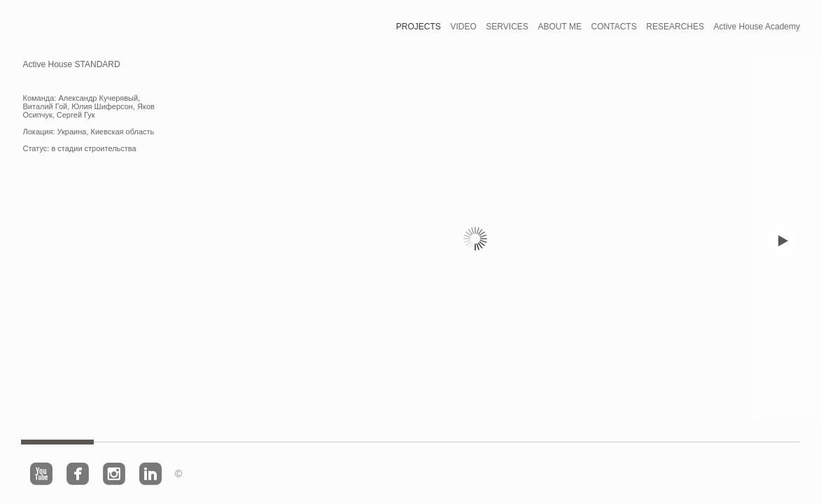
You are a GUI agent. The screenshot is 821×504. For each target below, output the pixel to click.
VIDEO (463, 27)
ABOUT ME (559, 27)
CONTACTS (614, 27)
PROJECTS (419, 27)
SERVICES (507, 27)
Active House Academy (757, 27)
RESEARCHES (675, 27)
